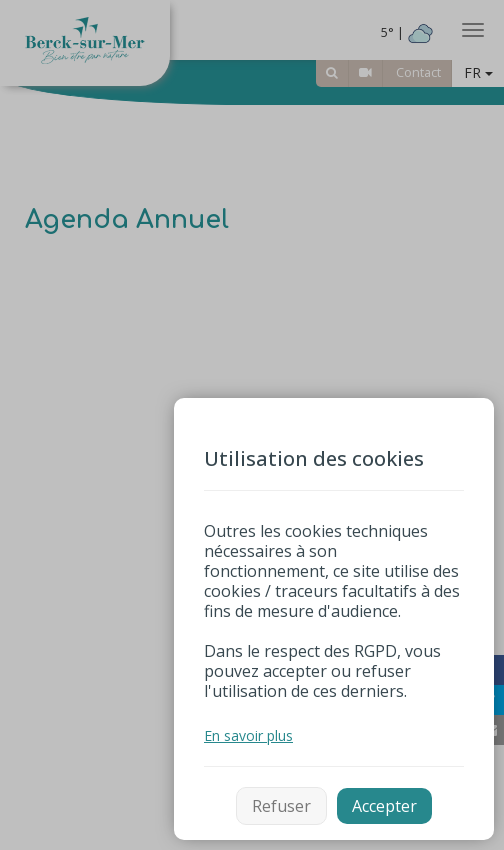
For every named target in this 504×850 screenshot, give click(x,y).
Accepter (384, 806)
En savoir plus (248, 735)
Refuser (281, 806)
